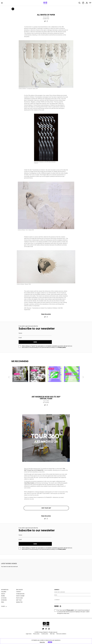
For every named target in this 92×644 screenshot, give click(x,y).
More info (42, 642)
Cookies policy (45, 626)
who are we (19, 582)
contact (19, 584)
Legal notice (27, 626)
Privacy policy (36, 626)
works (3, 588)
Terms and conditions (63, 626)
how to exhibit (20, 588)
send (63, 338)
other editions (20, 586)
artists (3, 586)
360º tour (19, 592)
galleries (4, 584)
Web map (53, 626)
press (3, 594)
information (5, 582)
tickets (4, 598)
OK (50, 642)
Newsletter (19, 594)
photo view (19, 590)
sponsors (4, 592)
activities (4, 590)
